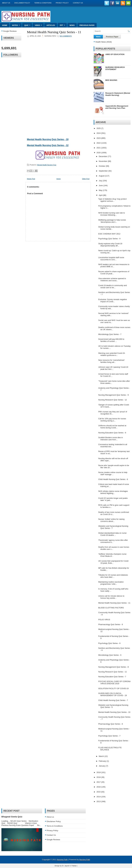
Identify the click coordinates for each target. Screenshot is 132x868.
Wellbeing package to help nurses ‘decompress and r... (112, 221)
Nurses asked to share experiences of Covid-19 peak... (114, 273)
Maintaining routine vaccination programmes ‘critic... (111, 583)
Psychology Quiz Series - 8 (109, 643)
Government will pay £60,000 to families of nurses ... (111, 340)
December (103, 156)
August (102, 176)
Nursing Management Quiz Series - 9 (113, 395)
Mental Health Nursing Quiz (47, 165)
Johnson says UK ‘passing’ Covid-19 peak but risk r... (113, 368)
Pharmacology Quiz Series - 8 (110, 724)
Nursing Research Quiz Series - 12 (112, 400)
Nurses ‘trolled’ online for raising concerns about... (111, 520)
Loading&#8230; (52, 87)
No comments (66, 36)
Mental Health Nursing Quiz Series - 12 (48, 145)
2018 (99, 777)
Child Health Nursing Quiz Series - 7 (113, 700)
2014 (99, 797)
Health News (101, 42)
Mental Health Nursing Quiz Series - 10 (48, 139)
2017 (99, 782)
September (104, 171)
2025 (99, 128)
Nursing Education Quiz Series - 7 (112, 677)
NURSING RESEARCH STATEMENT (115, 68)
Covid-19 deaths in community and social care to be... (112, 286)
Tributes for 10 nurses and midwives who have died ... (113, 576)
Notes (17, 25)
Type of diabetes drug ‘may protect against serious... (112, 200)
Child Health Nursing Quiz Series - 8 (113, 479)
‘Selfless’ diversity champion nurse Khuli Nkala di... (112, 555)
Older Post (86, 179)
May (101, 190)
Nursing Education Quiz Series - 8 (112, 433)
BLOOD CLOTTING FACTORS (111, 608)
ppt (63, 25)
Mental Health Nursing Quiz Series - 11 (54, 32)
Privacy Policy (62, 3)
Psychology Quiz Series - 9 (109, 239)
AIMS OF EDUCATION (115, 54)
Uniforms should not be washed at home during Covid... (112, 427)
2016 (99, 787)
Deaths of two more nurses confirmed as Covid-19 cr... (114, 513)
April (101, 195)
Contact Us (78, 3)
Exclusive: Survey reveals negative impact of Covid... (112, 300)
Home (5, 25)
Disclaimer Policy (22, 3)
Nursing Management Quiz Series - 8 (113, 667)
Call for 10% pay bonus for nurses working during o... (112, 420)
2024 (99, 133)
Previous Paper (87, 25)
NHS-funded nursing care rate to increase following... (111, 214)
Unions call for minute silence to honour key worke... (111, 597)
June (101, 185)
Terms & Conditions (43, 3)
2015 (99, 792)
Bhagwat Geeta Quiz (12, 817)
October (102, 166)
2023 (99, 138)
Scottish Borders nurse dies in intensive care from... (110, 439)
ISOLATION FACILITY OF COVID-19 (113, 688)
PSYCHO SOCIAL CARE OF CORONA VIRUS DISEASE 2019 (114, 682)
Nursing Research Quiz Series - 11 (112, 672)
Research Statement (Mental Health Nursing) (118, 94)
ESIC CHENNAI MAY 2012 (109, 234)
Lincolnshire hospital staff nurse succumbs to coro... (111, 259)
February (103, 761)
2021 (99, 148)
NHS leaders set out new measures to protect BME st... (114, 265)
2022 (99, 143)
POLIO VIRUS (104, 620)
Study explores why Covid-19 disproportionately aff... (110, 245)
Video (39, 25)
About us (6, 3)
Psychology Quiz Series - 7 (109, 736)
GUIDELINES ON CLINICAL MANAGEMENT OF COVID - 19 (112, 694)
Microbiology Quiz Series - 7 (110, 334)
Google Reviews (10, 31)
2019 (99, 772)
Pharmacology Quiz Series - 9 (110, 624)
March (102, 756)
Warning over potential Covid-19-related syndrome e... (112, 354)
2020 (99, 153)
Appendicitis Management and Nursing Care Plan (117, 107)
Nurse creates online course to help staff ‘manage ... (113, 473)
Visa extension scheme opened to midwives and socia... (112, 280)
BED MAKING (111, 80)
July (101, 181)
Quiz (28, 25)
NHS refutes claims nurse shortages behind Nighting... (113, 492)
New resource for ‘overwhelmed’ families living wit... (111, 361)
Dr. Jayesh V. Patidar (69, 866)
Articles (51, 25)
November (103, 161)
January (102, 766)
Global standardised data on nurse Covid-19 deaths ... (112, 534)
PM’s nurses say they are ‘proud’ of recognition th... (113, 413)
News (72, 25)
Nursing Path (62, 860)
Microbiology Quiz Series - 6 (110, 655)
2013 (99, 801)
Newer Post (31, 179)
